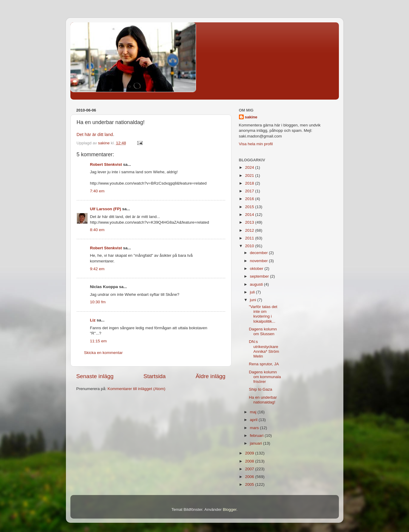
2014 (250, 215)
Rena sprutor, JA (264, 364)
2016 (250, 199)
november (260, 261)
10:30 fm (98, 302)
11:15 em (98, 341)
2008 (250, 461)
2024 (250, 167)
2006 (250, 477)
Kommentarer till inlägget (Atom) (137, 389)
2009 (250, 453)
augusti (257, 284)
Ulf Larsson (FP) (106, 209)
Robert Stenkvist (106, 164)
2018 (250, 183)
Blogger (230, 509)
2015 (250, 207)
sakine (251, 117)
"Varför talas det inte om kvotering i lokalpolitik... (263, 314)
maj (254, 412)
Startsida (155, 376)
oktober (257, 269)
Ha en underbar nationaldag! (263, 400)
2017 (250, 191)
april (254, 420)
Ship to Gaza (260, 389)
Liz (93, 320)
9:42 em (97, 269)
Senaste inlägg (95, 376)
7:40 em (97, 191)
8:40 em (97, 230)
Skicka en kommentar (104, 353)
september (260, 276)
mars (255, 428)
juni (254, 300)
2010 (250, 246)
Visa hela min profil (256, 144)
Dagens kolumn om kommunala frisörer (265, 377)
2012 (250, 230)
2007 (250, 469)
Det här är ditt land (95, 134)
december (260, 253)
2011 (250, 238)
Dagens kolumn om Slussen (263, 331)
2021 (250, 175)
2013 (250, 222)
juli (253, 292)
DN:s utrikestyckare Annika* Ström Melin (264, 349)
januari (257, 443)
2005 (250, 484)
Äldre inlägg (211, 376)
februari (257, 436)
